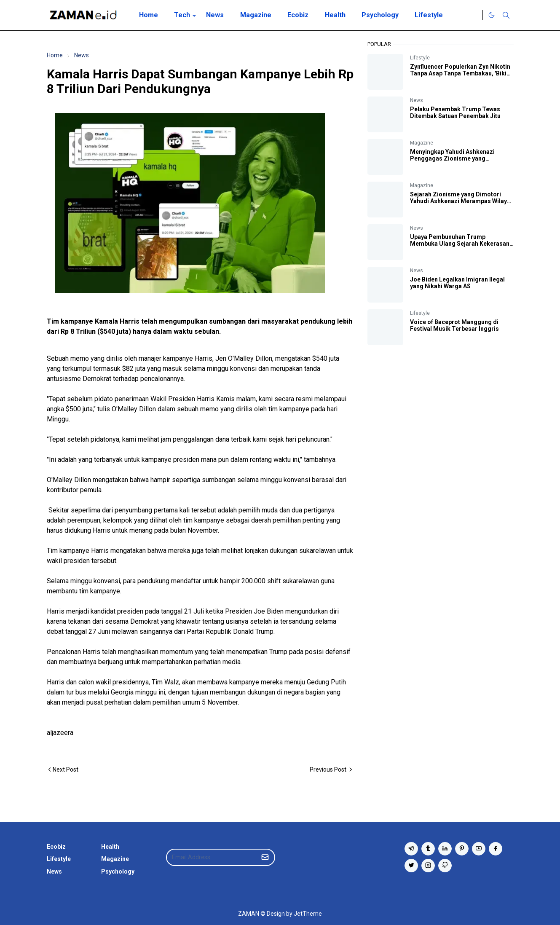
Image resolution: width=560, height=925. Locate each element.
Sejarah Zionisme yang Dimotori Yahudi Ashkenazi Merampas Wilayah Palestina (462, 201)
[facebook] (496, 849)
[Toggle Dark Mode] (492, 15)
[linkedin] (445, 849)
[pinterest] (462, 849)
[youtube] (479, 849)
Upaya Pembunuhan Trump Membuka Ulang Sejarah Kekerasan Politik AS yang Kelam (460, 244)
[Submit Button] (265, 857)
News (417, 100)
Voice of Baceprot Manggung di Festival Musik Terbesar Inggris (454, 325)
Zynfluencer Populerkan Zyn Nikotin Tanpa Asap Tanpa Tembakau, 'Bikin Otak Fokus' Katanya (460, 73)
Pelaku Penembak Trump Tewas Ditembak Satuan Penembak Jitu (455, 113)
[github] (445, 866)
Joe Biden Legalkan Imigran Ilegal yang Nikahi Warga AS (457, 283)
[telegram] (411, 849)
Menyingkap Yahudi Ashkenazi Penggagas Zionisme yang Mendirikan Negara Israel (452, 158)
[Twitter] (474, 15)
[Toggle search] (506, 15)
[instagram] (428, 866)
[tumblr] (428, 849)
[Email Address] (212, 857)
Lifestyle (420, 58)
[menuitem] (149, 15)
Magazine (422, 143)
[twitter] (411, 866)
